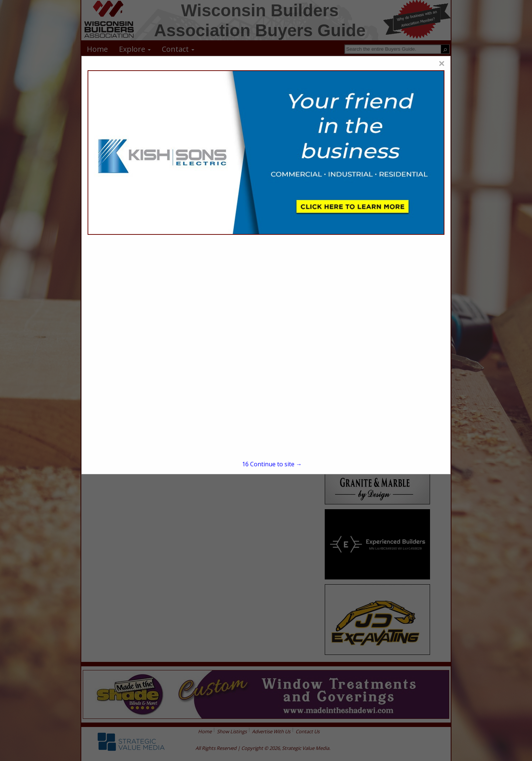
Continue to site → (272, 464)
